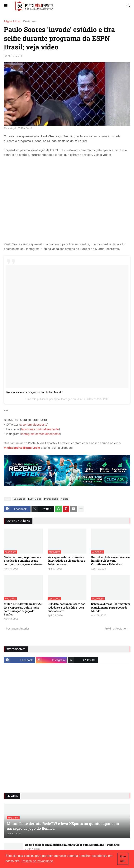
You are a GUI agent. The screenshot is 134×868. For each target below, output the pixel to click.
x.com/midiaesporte (34, 425)
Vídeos (65, 499)
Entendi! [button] (123, 859)
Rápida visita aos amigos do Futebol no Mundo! (35, 392)
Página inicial (12, 21)
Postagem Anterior (18, 628)
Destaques (30, 21)
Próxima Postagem (116, 628)
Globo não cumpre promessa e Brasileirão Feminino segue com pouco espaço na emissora (23, 561)
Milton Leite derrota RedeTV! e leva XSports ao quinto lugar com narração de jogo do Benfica (23, 609)
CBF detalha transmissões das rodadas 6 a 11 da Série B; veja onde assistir (66, 607)
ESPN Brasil (35, 499)
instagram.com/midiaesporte (41, 434)
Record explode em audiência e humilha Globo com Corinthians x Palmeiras (110, 561)
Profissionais (51, 499)
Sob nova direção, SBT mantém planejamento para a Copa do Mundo (111, 607)
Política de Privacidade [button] (37, 861)
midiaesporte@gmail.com (22, 448)
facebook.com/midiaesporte (40, 429)
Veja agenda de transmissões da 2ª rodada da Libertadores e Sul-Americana (66, 561)
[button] (5, 6)
